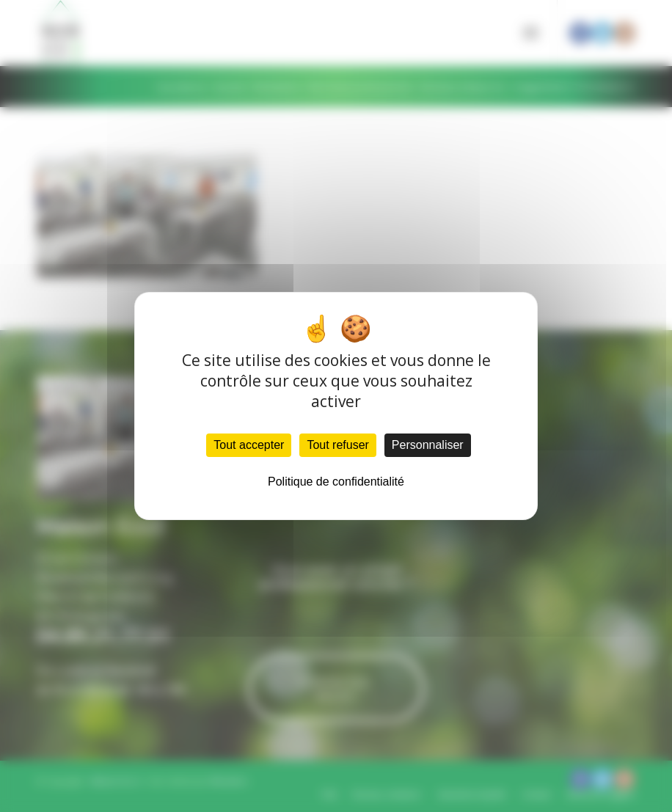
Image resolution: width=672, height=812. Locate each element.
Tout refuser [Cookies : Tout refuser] (337, 445)
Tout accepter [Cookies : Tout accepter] (249, 445)
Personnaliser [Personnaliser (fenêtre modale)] (428, 445)
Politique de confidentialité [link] (336, 482)
